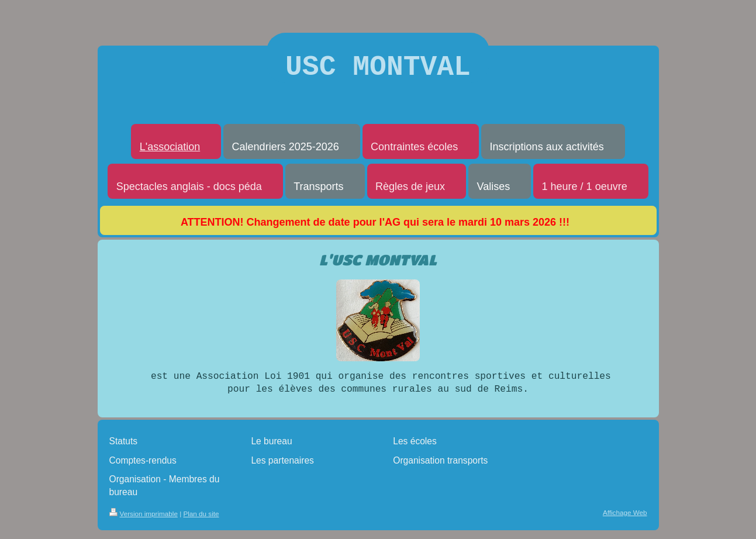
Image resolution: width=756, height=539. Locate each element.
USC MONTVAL (378, 70)
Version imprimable (144, 520)
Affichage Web (625, 519)
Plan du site (201, 520)
